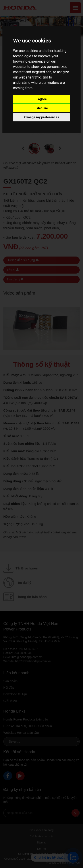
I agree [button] (42, 99)
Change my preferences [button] (42, 117)
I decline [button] (42, 108)
